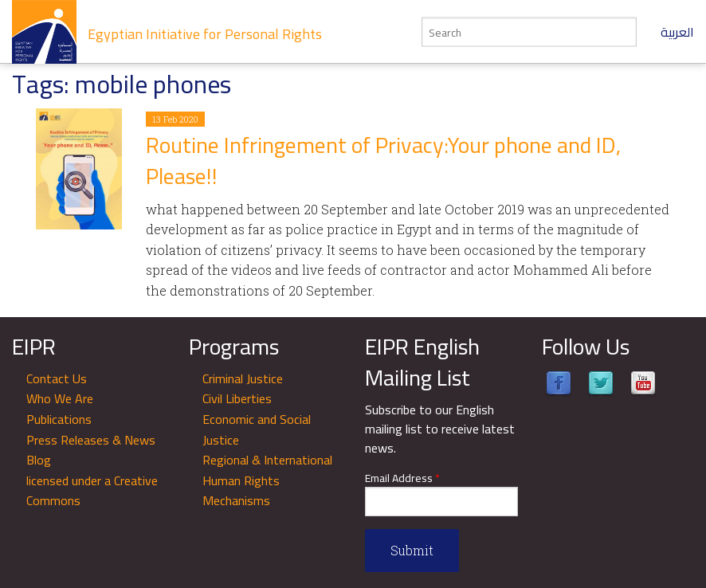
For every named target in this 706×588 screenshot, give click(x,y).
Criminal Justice (243, 378)
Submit (412, 550)
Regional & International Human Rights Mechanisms (267, 480)
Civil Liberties (237, 398)
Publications (59, 419)
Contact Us (57, 378)
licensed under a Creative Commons (92, 491)
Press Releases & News (91, 440)
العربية (677, 32)
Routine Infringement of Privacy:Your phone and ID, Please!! (383, 161)
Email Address (402, 478)
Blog (39, 460)
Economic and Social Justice (257, 429)
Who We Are (60, 398)
